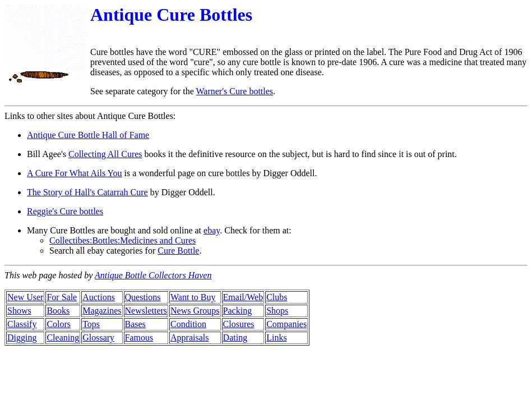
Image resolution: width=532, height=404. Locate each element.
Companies (286, 324)
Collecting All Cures (105, 154)
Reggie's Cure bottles (65, 211)
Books (58, 311)
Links (276, 338)
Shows (19, 311)
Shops (277, 311)
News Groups (195, 311)
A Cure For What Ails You (75, 173)
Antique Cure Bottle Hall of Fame (88, 135)
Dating (235, 338)
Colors (59, 324)
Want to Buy (193, 297)
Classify (22, 324)
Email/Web (243, 297)
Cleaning (63, 338)
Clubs (277, 297)
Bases (135, 324)
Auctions (99, 297)
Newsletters (146, 311)
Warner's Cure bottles (235, 91)
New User (25, 297)
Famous (139, 338)
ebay (212, 230)
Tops (91, 324)
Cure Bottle (178, 251)
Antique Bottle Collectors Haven (153, 275)
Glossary (98, 338)
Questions (143, 297)
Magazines (102, 311)
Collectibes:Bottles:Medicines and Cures (122, 240)
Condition (188, 324)
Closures (239, 324)
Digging (22, 338)
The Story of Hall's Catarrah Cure (87, 192)
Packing (238, 311)
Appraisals (189, 338)
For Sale (62, 297)
